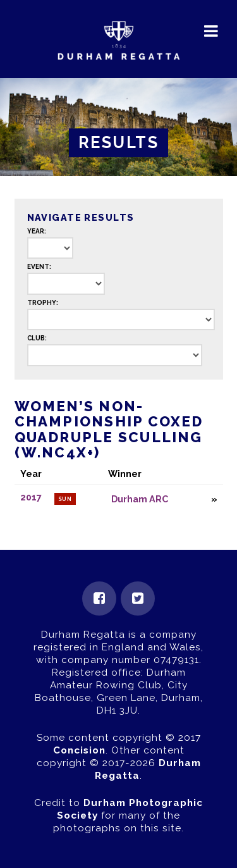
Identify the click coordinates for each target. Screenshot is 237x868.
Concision (79, 750)
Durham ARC (140, 499)
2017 (31, 498)
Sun (65, 499)
